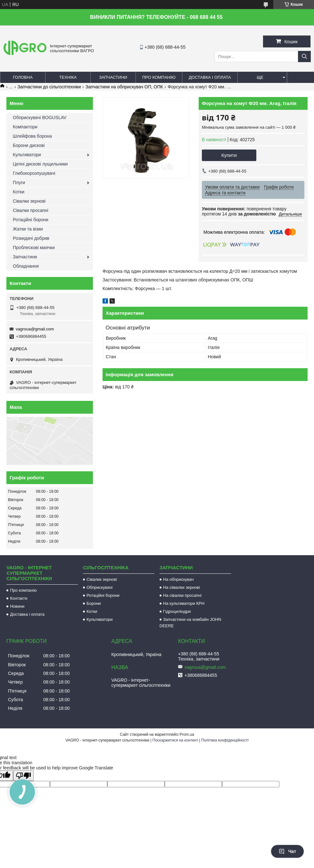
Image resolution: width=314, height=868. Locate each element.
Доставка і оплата (210, 77)
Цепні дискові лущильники (40, 164)
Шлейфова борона (32, 136)
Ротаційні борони (31, 220)
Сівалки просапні (31, 210)
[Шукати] (304, 57)
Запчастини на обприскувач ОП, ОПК (124, 87)
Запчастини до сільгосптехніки (49, 87)
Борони (94, 603)
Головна (23, 77)
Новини (17, 606)
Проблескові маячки (34, 247)
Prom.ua (187, 734)
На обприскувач (178, 579)
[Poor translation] (23, 776)
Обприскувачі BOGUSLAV (40, 118)
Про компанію (159, 77)
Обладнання (26, 266)
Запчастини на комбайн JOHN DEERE (190, 623)
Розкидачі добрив (31, 238)
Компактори (25, 127)
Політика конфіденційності (225, 740)
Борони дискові (29, 145)
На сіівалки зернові (182, 587)
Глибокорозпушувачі (34, 173)
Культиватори (27, 155)
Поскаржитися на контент (175, 740)
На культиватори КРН (184, 603)
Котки (19, 192)
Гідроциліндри (177, 611)
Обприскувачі (99, 587)
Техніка (68, 77)
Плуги (19, 183)
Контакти (19, 598)
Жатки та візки (28, 229)
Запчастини (113, 77)
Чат (287, 851)
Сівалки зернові (29, 201)
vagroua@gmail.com (35, 329)
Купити (229, 155)
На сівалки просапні (182, 595)
